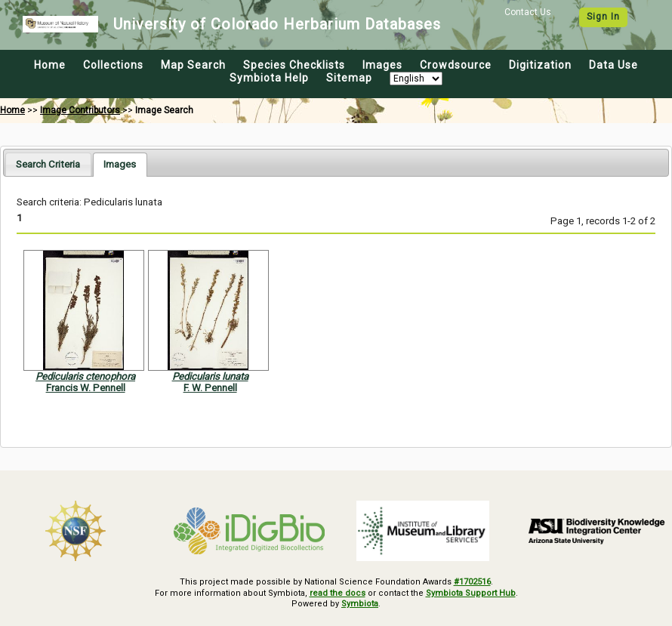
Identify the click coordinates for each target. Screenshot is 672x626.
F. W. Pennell (210, 388)
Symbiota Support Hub (471, 593)
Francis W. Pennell (86, 388)
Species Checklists (294, 65)
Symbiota (360, 604)
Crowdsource (456, 65)
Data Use (613, 65)
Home (50, 65)
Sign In (603, 17)
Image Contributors (80, 110)
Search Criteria (48, 164)
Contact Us (528, 12)
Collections (113, 65)
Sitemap (349, 78)
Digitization (540, 65)
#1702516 (472, 582)
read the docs (338, 593)
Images (382, 65)
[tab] (48, 164)
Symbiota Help (269, 78)
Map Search (193, 65)
